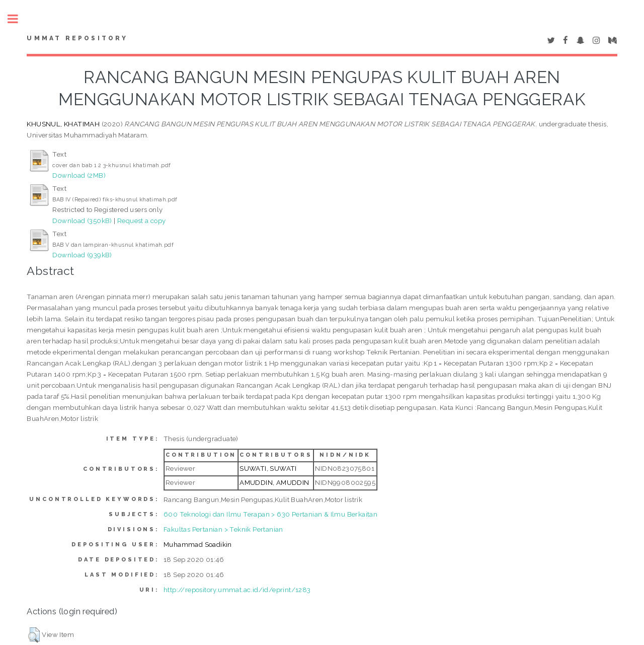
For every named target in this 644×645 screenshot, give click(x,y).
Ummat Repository (77, 38)
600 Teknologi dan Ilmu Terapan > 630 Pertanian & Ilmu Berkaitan (270, 514)
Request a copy (142, 221)
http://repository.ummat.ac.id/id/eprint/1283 (237, 590)
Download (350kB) (82, 221)
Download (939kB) (82, 255)
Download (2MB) (79, 175)
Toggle (18, 19)
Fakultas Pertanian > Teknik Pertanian (223, 529)
